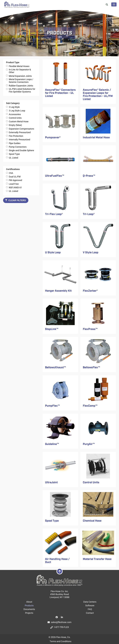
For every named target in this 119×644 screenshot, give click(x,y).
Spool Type (14, 154)
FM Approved (15, 180)
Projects (29, 613)
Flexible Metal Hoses (19, 66)
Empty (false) (15, 125)
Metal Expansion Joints (20, 76)
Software (90, 605)
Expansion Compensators (21, 129)
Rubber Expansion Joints (21, 86)
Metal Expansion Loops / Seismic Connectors (21, 81)
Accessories (15, 114)
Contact (90, 613)
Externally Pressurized (20, 132)
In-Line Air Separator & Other (20, 71)
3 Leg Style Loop (17, 111)
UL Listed (13, 158)
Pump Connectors (18, 147)
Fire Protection (16, 136)
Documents (29, 609)
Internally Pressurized (19, 139)
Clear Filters (15, 200)
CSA (11, 173)
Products (29, 605)
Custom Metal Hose (19, 121)
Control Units (15, 118)
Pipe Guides (15, 143)
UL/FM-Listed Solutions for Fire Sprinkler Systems (22, 90)
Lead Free (14, 184)
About (29, 602)
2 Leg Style (14, 107)
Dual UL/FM (15, 177)
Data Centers (90, 602)
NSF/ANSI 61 (15, 187)
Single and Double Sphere (21, 150)
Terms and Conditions (60, 641)
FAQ (90, 609)
